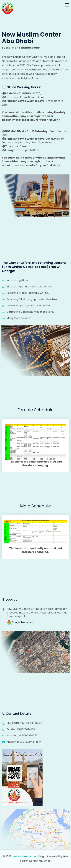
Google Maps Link (20, 623)
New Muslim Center (24, 857)
